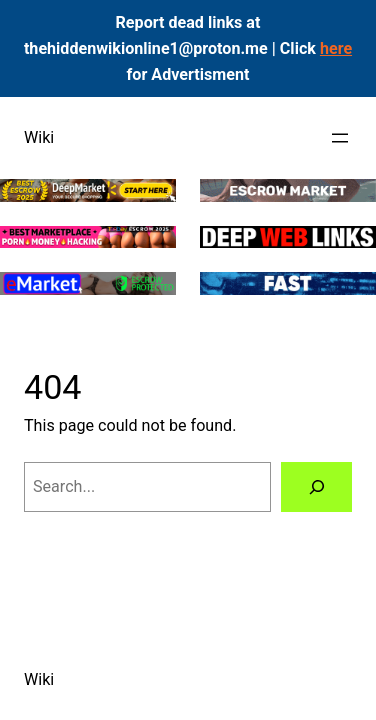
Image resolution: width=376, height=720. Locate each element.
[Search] (316, 487)
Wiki (39, 137)
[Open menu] (340, 138)
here (336, 48)
